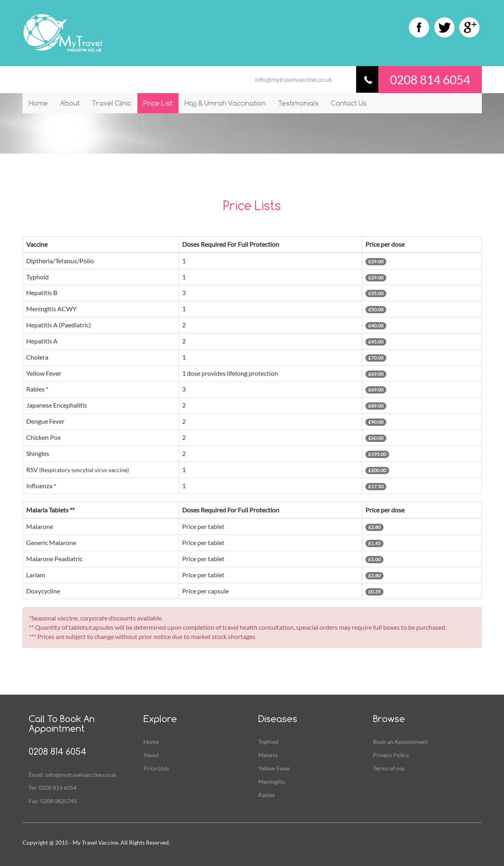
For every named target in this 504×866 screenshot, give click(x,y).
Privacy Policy (391, 755)
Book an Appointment (400, 742)
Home (38, 103)
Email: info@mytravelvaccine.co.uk (72, 775)
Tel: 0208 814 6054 (53, 788)
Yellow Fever (274, 768)
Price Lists (156, 768)
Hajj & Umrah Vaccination (225, 103)
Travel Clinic (112, 103)
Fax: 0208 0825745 (53, 801)
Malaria (268, 755)
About (70, 103)
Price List (158, 103)
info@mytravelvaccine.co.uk (293, 79)
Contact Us (349, 103)
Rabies (267, 795)
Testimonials (298, 103)
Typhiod (268, 742)
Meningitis (272, 782)
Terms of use (389, 768)
